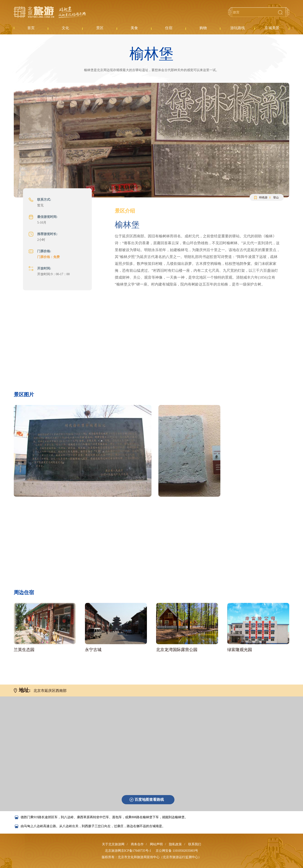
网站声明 (156, 844)
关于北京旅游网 (113, 844)
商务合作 (137, 844)
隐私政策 (175, 844)
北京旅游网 (50, 12)
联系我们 (195, 844)
